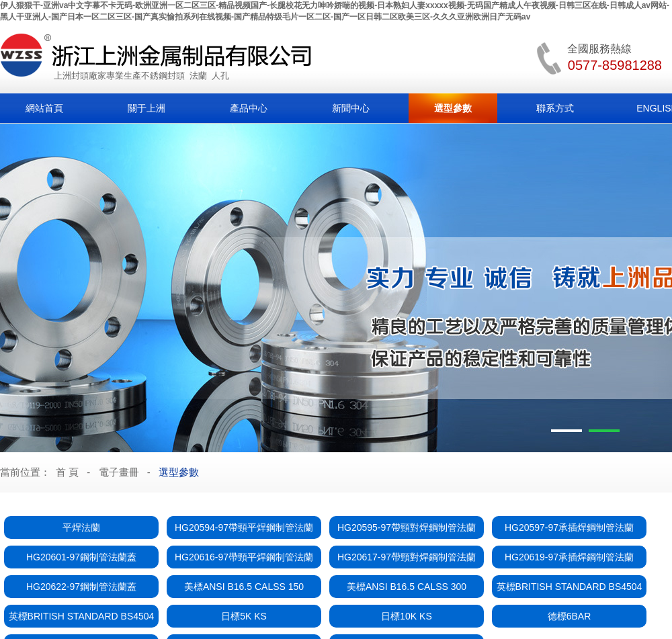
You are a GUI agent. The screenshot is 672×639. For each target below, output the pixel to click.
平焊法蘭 (81, 527)
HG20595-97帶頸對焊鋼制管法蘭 (407, 527)
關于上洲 (146, 108)
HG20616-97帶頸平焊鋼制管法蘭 (244, 557)
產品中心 (249, 108)
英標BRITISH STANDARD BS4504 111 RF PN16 (82, 619)
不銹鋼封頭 (163, 76)
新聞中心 (351, 108)
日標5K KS (244, 616)
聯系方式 (555, 108)
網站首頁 (44, 108)
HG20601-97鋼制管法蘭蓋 (81, 557)
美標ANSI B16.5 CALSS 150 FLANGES (244, 590)
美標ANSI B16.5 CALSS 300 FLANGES (407, 590)
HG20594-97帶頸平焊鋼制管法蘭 (244, 527)
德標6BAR (570, 616)
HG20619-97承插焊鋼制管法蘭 (569, 557)
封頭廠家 (89, 76)
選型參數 (453, 108)
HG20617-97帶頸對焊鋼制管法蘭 (407, 557)
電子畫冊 (119, 472)
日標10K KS (406, 616)
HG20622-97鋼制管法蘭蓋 (81, 587)
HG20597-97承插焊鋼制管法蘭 (569, 527)
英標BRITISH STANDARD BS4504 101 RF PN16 (570, 590)
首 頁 (67, 472)
